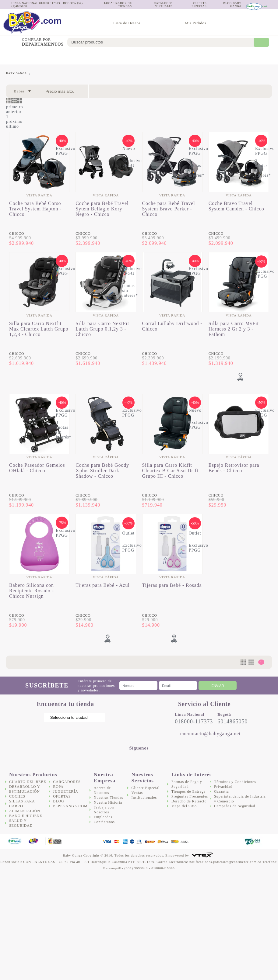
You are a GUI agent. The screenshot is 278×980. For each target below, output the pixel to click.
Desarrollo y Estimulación (41, 56)
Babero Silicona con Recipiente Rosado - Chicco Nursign (32, 591)
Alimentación (120, 56)
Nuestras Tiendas (109, 798)
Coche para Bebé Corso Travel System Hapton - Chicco (35, 209)
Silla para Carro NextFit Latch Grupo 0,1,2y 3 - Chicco (102, 329)
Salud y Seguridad (176, 57)
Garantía (222, 791)
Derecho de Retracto (189, 801)
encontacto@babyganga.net (210, 734)
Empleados (103, 817)
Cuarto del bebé (12, 56)
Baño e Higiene (150, 57)
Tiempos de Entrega (188, 791)
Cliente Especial (146, 788)
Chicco (17, 234)
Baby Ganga (16, 73)
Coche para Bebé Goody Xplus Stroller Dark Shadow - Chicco (102, 471)
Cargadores (207, 56)
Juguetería (239, 56)
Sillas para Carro (91, 56)
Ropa (58, 787)
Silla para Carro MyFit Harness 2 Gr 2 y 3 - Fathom (234, 329)
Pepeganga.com (70, 806)
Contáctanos (104, 822)
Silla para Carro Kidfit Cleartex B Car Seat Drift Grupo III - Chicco (170, 471)
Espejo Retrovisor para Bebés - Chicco (234, 468)
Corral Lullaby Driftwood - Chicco (172, 326)
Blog (58, 801)
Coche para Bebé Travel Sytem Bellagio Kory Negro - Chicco (102, 209)
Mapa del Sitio (184, 806)
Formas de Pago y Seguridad (187, 784)
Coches (70, 56)
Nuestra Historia (108, 802)
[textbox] (165, 42)
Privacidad (223, 787)
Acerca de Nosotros (102, 790)
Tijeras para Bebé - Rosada (172, 585)
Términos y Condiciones (235, 782)
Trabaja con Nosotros (104, 810)
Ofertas (266, 56)
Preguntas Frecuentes (190, 796)
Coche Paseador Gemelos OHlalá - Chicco (37, 468)
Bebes (19, 91)
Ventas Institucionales (144, 795)
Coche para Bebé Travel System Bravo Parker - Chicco (169, 209)
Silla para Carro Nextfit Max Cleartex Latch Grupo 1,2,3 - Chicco (39, 329)
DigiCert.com (226, 842)
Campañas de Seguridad (235, 806)
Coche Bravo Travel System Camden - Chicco (236, 206)
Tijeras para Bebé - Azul (102, 585)
